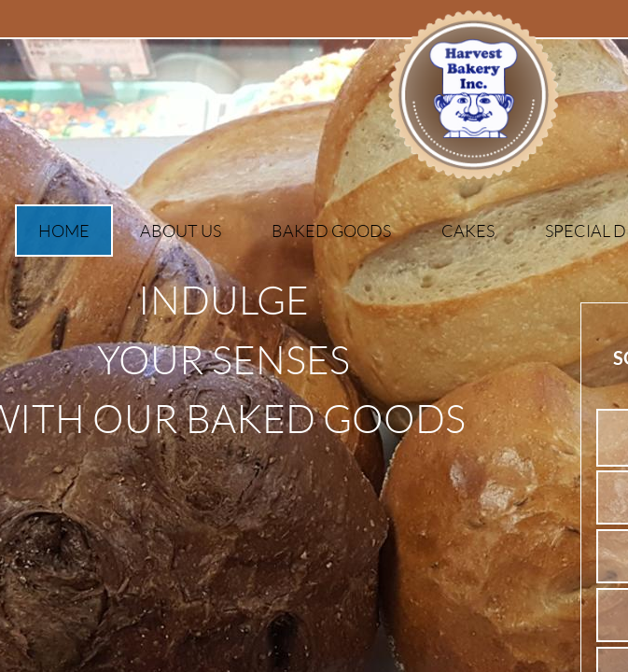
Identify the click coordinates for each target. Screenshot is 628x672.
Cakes (468, 231)
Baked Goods (331, 231)
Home (64, 231)
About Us (181, 231)
